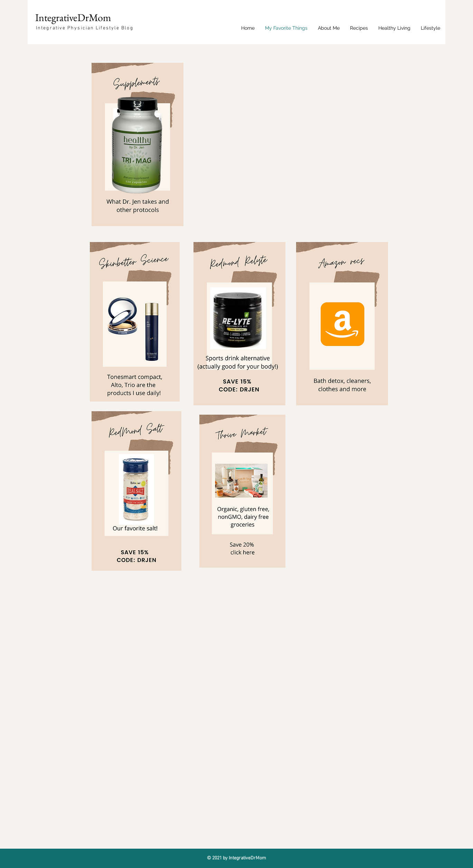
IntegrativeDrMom (73, 17)
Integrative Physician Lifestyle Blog (85, 28)
